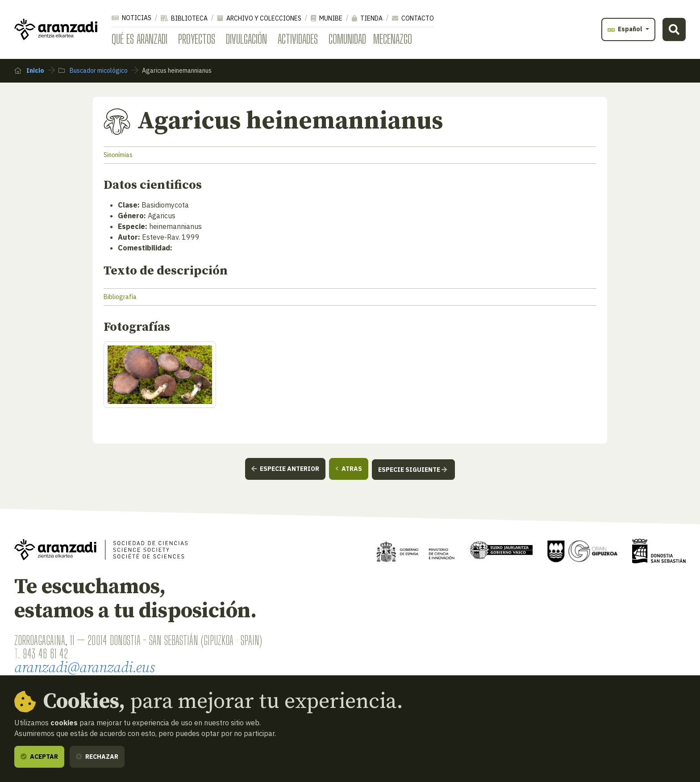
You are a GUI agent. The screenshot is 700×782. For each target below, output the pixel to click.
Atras (349, 469)
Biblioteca (184, 18)
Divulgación (246, 39)
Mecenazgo (393, 39)
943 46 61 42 (45, 653)
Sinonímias (118, 155)
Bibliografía (120, 297)
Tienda (367, 18)
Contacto (413, 18)
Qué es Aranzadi (140, 39)
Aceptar (39, 757)
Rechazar (97, 757)
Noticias (131, 18)
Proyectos (197, 39)
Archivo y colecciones (259, 18)
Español (626, 29)
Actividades (298, 39)
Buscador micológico (93, 71)
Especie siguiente (412, 470)
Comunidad (347, 39)
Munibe (327, 18)
